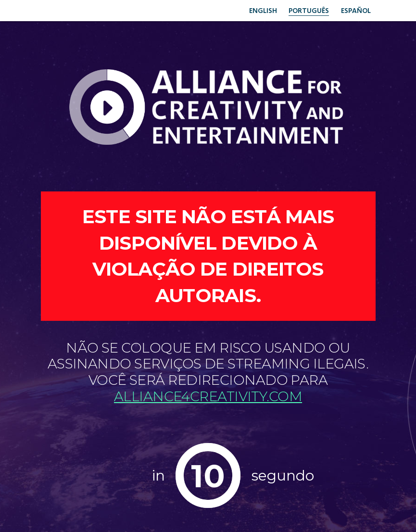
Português (302, 10)
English (252, 10)
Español (354, 10)
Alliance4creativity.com (208, 396)
